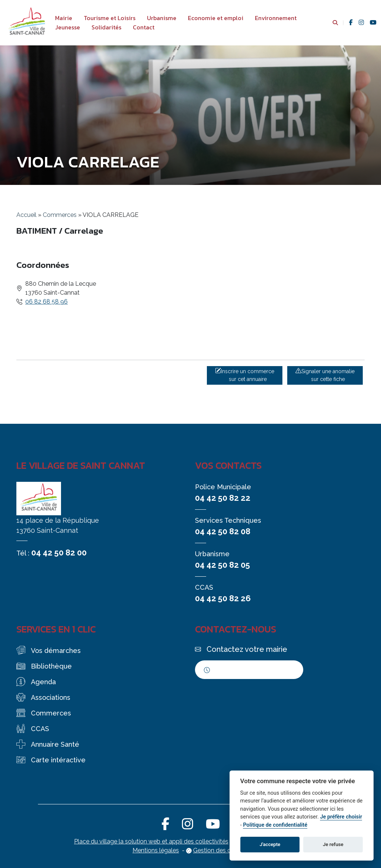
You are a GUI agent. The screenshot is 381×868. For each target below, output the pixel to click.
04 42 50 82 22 (223, 498)
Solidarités (106, 27)
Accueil (26, 215)
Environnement (276, 18)
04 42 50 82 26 (223, 598)
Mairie (64, 18)
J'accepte (270, 844)
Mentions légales (156, 850)
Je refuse (333, 844)
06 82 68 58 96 (47, 302)
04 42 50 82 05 (222, 565)
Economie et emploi (216, 18)
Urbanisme (162, 18)
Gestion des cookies (221, 850)
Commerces (60, 215)
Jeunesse (68, 27)
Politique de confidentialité (275, 825)
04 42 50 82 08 (223, 531)
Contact (144, 27)
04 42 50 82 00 (59, 552)
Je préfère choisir (341, 817)
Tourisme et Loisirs (110, 18)
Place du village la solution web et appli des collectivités (151, 841)
